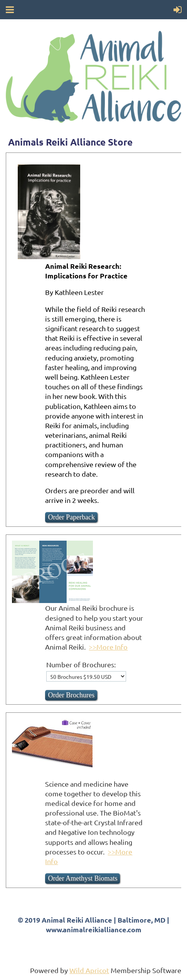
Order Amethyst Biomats (83, 878)
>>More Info (108, 647)
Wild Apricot (89, 970)
